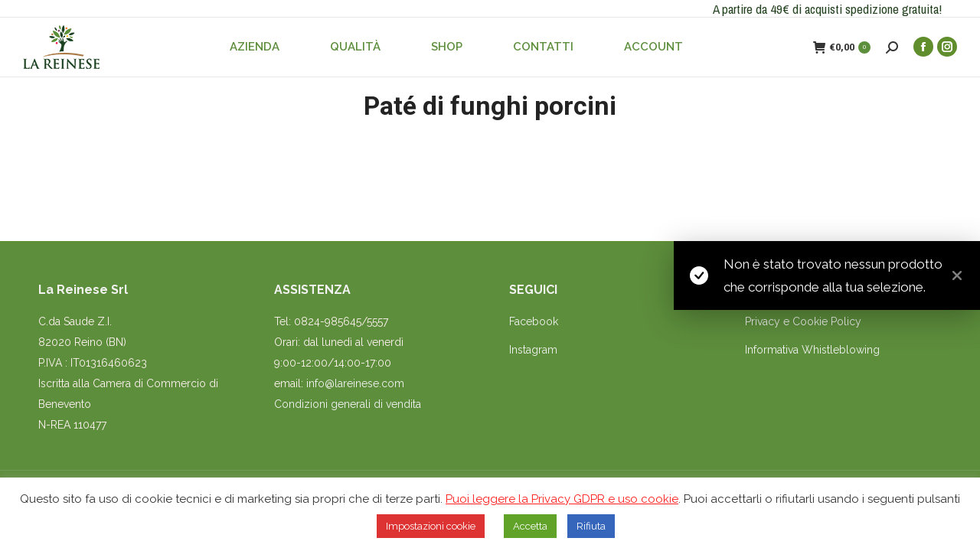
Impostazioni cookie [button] (431, 526)
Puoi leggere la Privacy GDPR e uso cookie (562, 499)
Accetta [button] (530, 526)
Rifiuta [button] (591, 526)
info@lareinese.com (355, 383)
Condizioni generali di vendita (348, 404)
